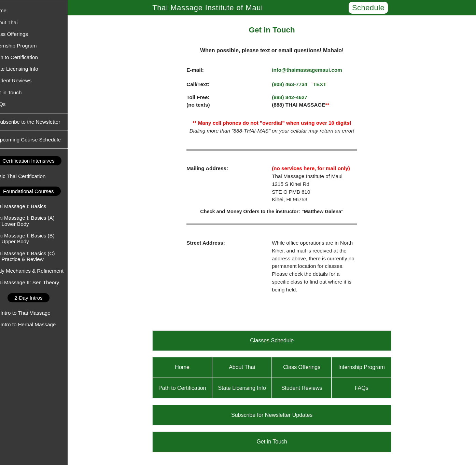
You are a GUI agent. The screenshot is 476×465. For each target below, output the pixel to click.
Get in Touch (18, 92)
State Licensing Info (26, 69)
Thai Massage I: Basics (30, 206)
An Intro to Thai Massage (32, 313)
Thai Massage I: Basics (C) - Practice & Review (34, 256)
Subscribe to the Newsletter (39, 122)
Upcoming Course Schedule (39, 140)
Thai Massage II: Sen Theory (37, 282)
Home (10, 10)
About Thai (16, 22)
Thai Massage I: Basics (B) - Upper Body (34, 238)
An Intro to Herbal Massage (35, 324)
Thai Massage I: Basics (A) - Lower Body (34, 221)
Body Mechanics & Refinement (39, 271)
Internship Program (25, 46)
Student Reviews (23, 80)
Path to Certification (26, 57)
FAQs (10, 104)
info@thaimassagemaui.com (312, 70)
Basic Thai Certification (30, 176)
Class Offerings (21, 34)
